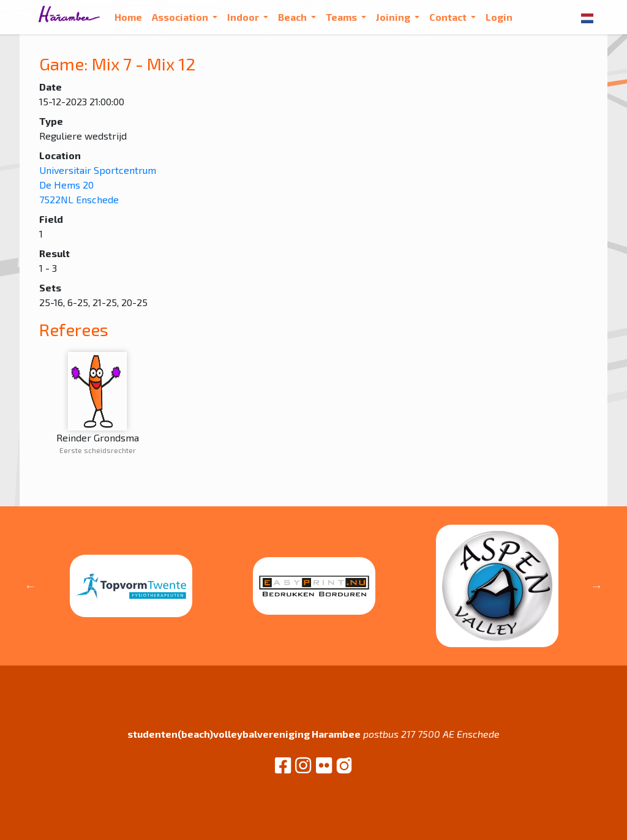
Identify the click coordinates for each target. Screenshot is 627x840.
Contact (449, 17)
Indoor (244, 17)
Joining (394, 17)
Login (499, 17)
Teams (342, 17)
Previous (31, 586)
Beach (293, 17)
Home (128, 17)
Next (596, 586)
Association (181, 17)
